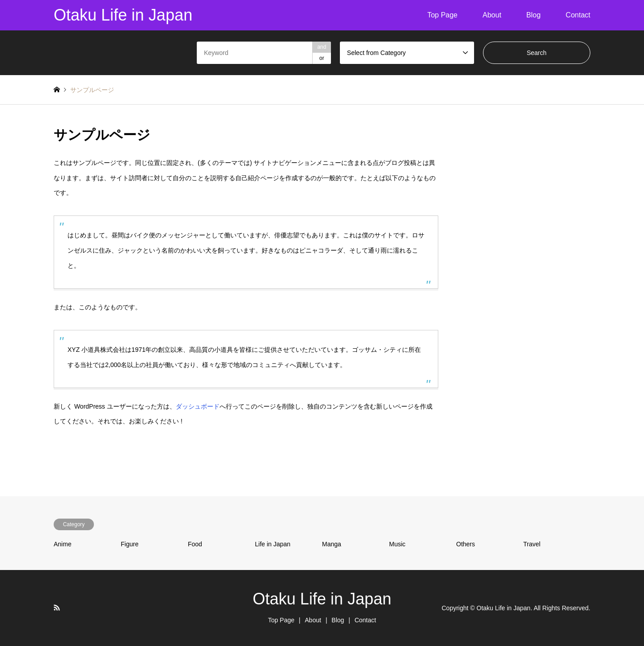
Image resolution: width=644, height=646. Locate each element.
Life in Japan (273, 544)
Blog (534, 15)
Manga (332, 544)
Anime (63, 544)
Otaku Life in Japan (322, 599)
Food (195, 544)
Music (397, 544)
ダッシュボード (198, 406)
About (492, 15)
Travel (532, 544)
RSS (57, 608)
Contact (578, 15)
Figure (130, 544)
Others (466, 544)
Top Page (442, 15)
